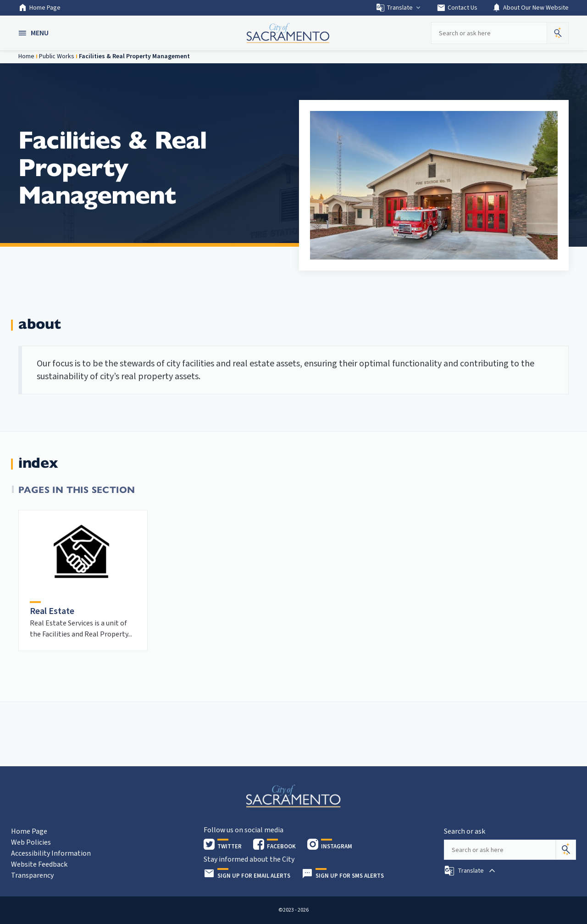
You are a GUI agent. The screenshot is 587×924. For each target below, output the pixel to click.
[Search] (566, 850)
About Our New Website (530, 8)
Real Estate (52, 611)
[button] (34, 33)
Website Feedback (39, 864)
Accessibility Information (51, 853)
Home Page (39, 8)
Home (26, 56)
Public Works (57, 56)
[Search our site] (489, 33)
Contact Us (457, 8)
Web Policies (31, 842)
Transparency (32, 875)
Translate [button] (399, 8)
